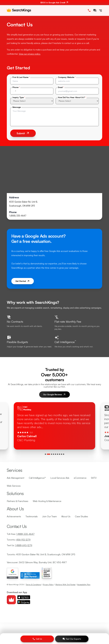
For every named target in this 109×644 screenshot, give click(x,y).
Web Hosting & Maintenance (47, 501)
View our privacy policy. (30, 54)
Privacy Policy (48, 584)
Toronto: (19, 540)
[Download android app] (24, 602)
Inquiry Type (19, 97)
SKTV (94, 478)
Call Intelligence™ (37, 478)
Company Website (67, 77)
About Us (66, 516)
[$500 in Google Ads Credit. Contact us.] (54, 3)
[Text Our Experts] (72, 639)
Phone (16, 87)
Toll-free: (21, 534)
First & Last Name (21, 77)
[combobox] (14, 91)
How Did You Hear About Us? (72, 97)
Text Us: (20, 545)
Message (17, 107)
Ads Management (16, 478)
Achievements (14, 516)
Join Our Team (49, 516)
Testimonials (32, 516)
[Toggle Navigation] (100, 10)
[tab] (45, 454)
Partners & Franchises (18, 501)
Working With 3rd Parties (65, 584)
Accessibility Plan (84, 584)
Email (61, 87)
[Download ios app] (24, 597)
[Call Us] (37, 639)
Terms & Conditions (33, 584)
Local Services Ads (60, 478)
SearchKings (14, 584)
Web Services (14, 486)
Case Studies (81, 516)
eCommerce (80, 478)
